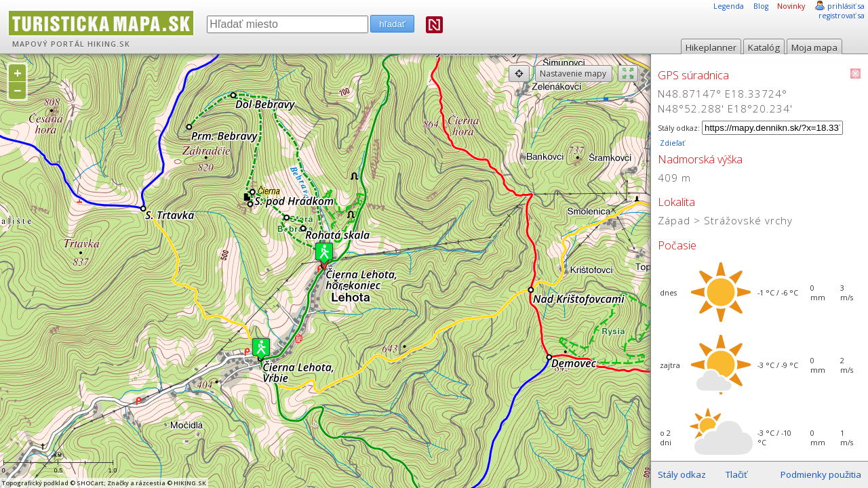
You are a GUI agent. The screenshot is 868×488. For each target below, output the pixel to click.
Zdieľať (671, 143)
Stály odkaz (682, 474)
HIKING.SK (109, 44)
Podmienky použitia (821, 474)
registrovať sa (842, 16)
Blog (761, 6)
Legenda (729, 6)
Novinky (791, 6)
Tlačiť (736, 474)
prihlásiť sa (846, 6)
